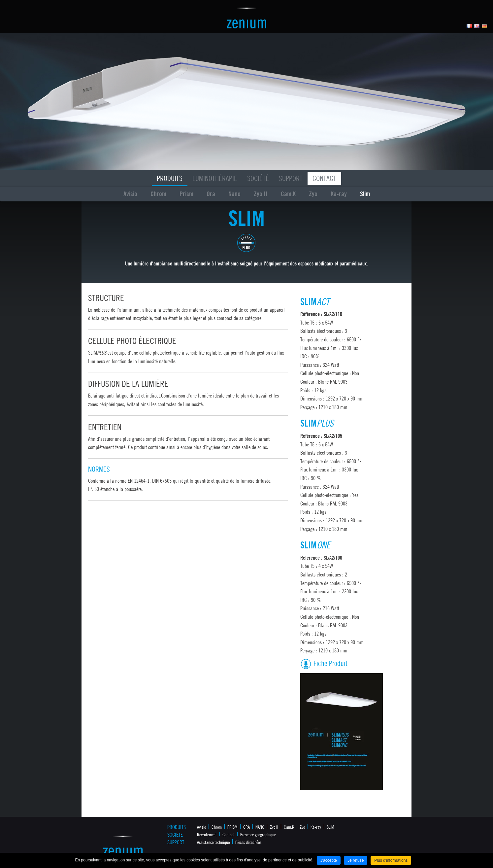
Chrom (158, 194)
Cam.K (288, 194)
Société (258, 178)
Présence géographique (258, 834)
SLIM (330, 827)
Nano (234, 194)
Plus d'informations (391, 860)
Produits (170, 178)
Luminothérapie (215, 178)
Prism (186, 194)
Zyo (313, 194)
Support (291, 178)
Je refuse (356, 860)
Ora (211, 194)
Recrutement (207, 834)
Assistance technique (213, 842)
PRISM (232, 827)
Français (469, 26)
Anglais (477, 26)
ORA (246, 827)
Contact (324, 178)
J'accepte (329, 860)
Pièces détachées (248, 842)
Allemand (485, 26)
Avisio (130, 194)
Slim (365, 194)
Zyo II (261, 194)
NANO (260, 827)
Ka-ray (339, 194)
